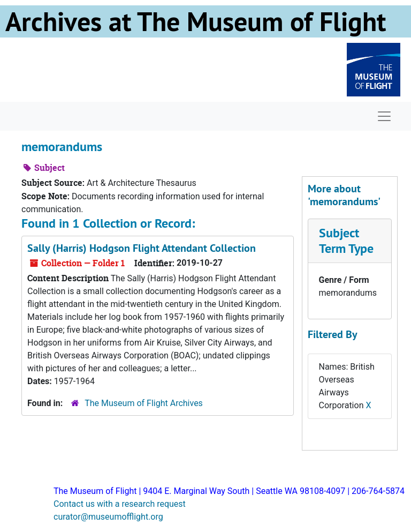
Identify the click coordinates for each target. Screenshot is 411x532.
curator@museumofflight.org (108, 517)
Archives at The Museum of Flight (196, 21)
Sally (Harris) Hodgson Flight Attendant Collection (142, 248)
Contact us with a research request (120, 504)
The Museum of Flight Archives (144, 403)
